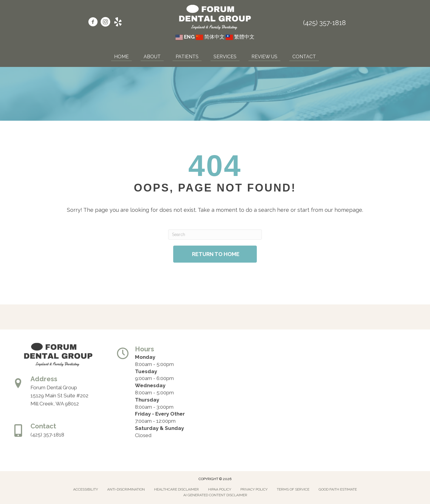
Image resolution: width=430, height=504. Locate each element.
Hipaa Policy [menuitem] (220, 489)
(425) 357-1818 (324, 23)
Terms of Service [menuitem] (293, 489)
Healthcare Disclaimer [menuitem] (176, 489)
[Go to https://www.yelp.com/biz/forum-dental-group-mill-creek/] (118, 23)
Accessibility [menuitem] (86, 489)
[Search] (215, 235)
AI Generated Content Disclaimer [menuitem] (215, 495)
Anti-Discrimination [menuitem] (126, 489)
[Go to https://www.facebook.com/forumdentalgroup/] (93, 23)
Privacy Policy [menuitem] (254, 489)
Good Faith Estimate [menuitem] (338, 489)
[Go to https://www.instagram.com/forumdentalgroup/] (105, 23)
